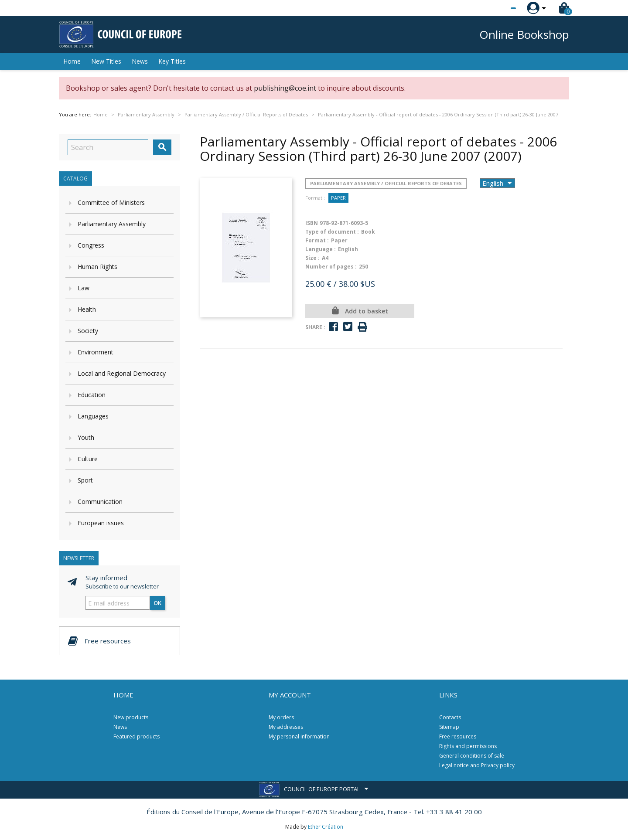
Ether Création (326, 827)
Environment (96, 352)
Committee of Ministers (111, 202)
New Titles (106, 61)
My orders (281, 717)
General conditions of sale (472, 756)
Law (84, 288)
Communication (100, 502)
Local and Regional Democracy (122, 373)
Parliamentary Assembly (112, 224)
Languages (93, 416)
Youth (86, 437)
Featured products (137, 736)
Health (87, 309)
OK (157, 603)
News (140, 61)
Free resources (458, 736)
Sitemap (449, 727)
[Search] (108, 147)
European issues (101, 523)
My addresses (286, 727)
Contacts (450, 717)
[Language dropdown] (497, 8)
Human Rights (97, 267)
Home (72, 61)
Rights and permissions (468, 746)
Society (88, 331)
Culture (88, 459)
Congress (91, 245)
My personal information (299, 736)
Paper (338, 198)
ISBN (312, 223)
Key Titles (172, 61)
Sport (85, 480)
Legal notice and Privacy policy (477, 765)
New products (131, 717)
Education (92, 395)
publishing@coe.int (285, 88)
